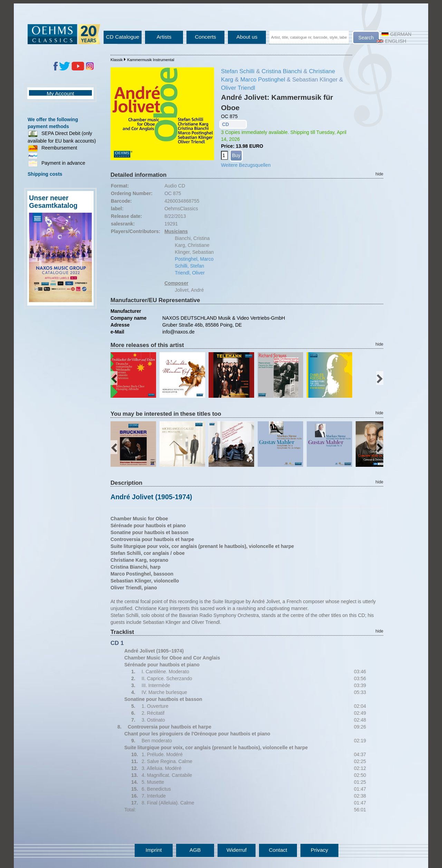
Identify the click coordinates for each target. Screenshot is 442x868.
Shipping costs (45, 174)
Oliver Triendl (238, 88)
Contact (278, 850)
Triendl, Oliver (190, 273)
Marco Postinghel (263, 80)
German (396, 34)
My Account (60, 93)
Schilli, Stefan (189, 266)
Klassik (117, 60)
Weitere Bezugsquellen (246, 165)
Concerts (205, 37)
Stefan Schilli (238, 71)
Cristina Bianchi (282, 71)
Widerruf (237, 850)
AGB (195, 850)
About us (247, 37)
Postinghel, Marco (194, 259)
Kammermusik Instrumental (151, 60)
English (391, 41)
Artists (164, 37)
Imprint (153, 850)
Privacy (319, 850)
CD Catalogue (123, 37)
